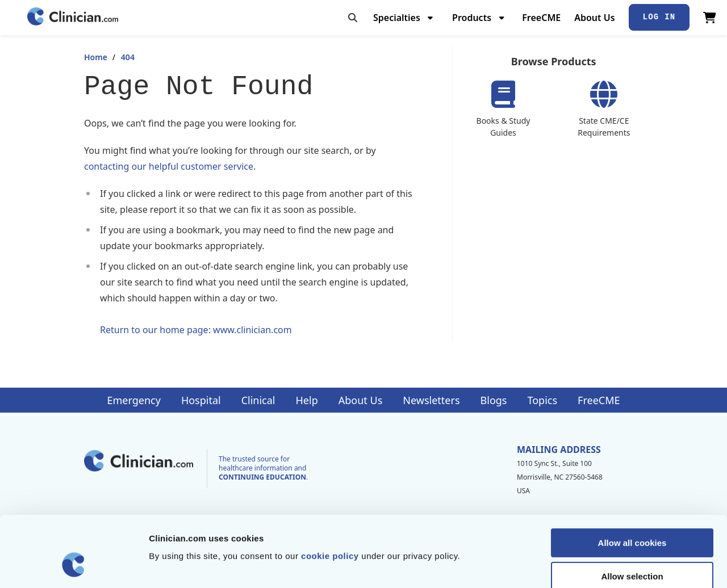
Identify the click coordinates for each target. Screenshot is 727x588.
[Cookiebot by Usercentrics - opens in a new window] (74, 566)
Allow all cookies (632, 482)
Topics (542, 400)
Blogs (494, 400)
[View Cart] (710, 18)
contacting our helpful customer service (169, 166)
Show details (596, 566)
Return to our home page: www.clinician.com (196, 330)
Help (307, 400)
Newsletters (431, 400)
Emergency (133, 400)
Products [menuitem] (472, 18)
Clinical (258, 400)
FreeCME (541, 18)
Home (96, 57)
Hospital (201, 400)
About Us (594, 18)
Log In (659, 17)
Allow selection (632, 516)
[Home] (73, 17)
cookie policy (330, 495)
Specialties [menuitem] (397, 18)
